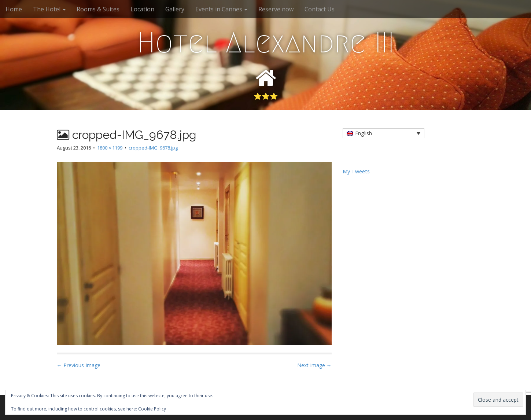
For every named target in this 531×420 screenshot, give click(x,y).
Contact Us (320, 9)
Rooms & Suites (98, 9)
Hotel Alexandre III (266, 43)
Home (14, 9)
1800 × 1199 (110, 148)
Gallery (175, 9)
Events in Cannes (221, 9)
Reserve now (276, 9)
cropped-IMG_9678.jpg (153, 148)
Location (142, 9)
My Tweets (356, 171)
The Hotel (49, 9)
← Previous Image (79, 365)
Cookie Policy (152, 409)
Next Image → (314, 365)
